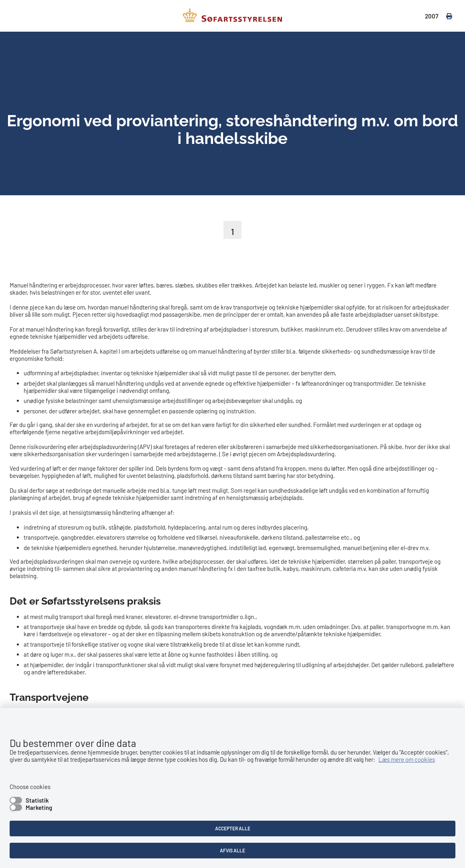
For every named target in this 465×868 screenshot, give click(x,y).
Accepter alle (233, 828)
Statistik (37, 800)
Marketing (39, 807)
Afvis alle (233, 850)
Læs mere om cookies (407, 759)
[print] (445, 16)
